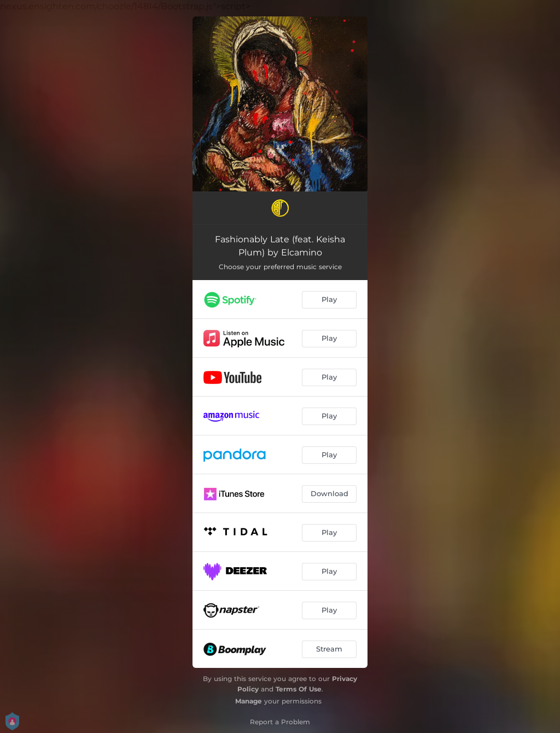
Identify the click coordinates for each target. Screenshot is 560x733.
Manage (249, 701)
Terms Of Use (299, 689)
